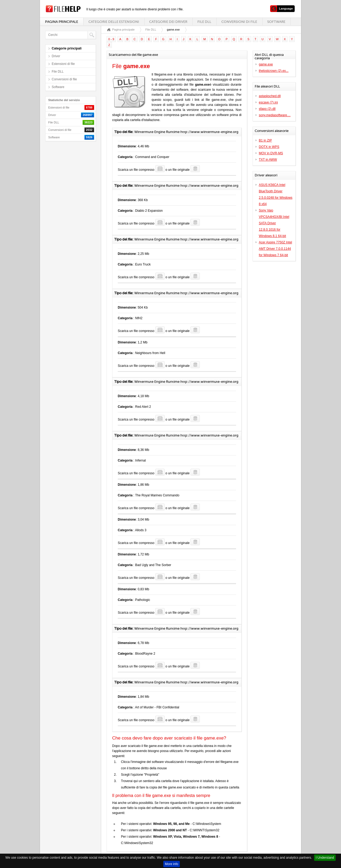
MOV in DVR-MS (271, 153)
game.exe (266, 64)
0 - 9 (111, 39)
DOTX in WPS (269, 147)
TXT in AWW (268, 160)
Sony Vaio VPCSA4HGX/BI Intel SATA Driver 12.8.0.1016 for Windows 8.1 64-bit (274, 223)
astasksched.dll (270, 96)
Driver (56, 56)
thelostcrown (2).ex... (274, 71)
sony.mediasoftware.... (275, 115)
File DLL (204, 22)
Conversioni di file (239, 22)
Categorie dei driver (168, 22)
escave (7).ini (268, 102)
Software (276, 22)
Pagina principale (62, 22)
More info (172, 864)
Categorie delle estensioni (114, 22)
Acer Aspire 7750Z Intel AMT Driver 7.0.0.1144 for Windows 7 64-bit (276, 249)
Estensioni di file (63, 64)
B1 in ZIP (265, 140)
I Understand (325, 858)
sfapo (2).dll (267, 109)
